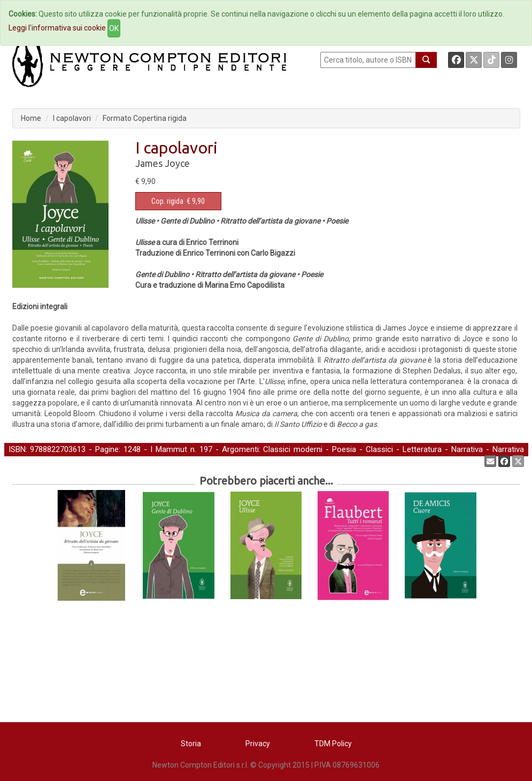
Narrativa (467, 449)
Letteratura (422, 449)
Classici (379, 449)
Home (31, 118)
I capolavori (72, 118)
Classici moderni (293, 449)
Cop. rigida (167, 201)
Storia (191, 744)
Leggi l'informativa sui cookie (57, 28)
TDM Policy (333, 744)
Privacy (258, 744)
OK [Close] (114, 28)
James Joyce (163, 163)
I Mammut (169, 449)
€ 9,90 (178, 201)
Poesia (344, 449)
